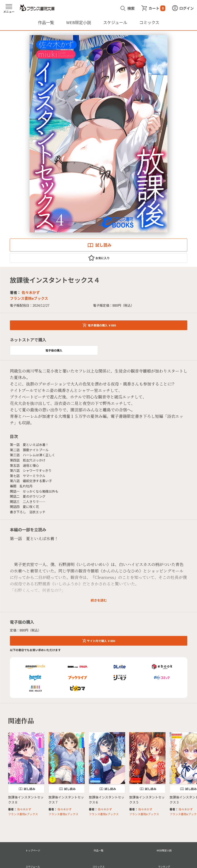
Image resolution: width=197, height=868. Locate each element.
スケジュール (115, 22)
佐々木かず (31, 292)
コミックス (149, 22)
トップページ (33, 850)
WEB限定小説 (79, 22)
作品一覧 (46, 22)
